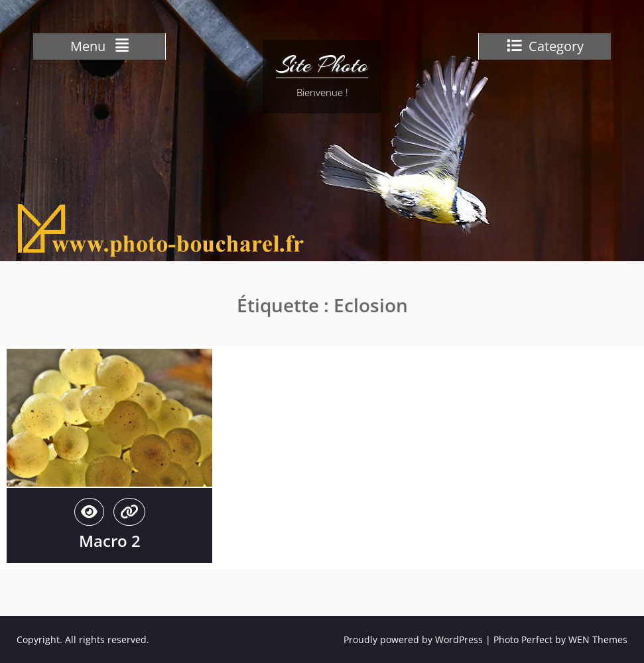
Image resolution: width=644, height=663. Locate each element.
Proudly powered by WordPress (413, 639)
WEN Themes (598, 639)
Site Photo (322, 65)
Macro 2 (110, 541)
